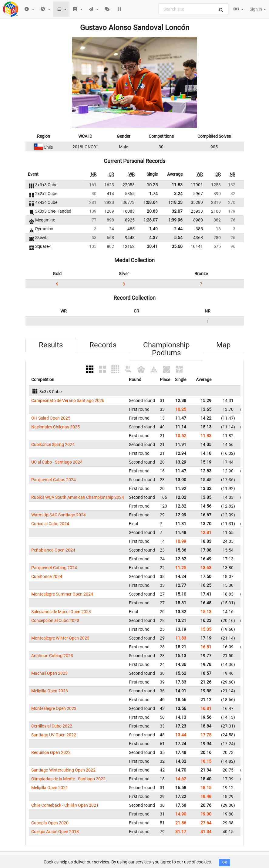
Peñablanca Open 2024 (53, 550)
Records (103, 345)
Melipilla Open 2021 (50, 788)
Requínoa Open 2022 (51, 752)
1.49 (153, 229)
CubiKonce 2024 (47, 576)
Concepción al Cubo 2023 (55, 620)
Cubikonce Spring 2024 (53, 444)
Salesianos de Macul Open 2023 (61, 612)
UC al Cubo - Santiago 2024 (57, 462)
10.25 (152, 185)
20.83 (152, 211)
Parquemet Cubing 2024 (54, 568)
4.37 (153, 238)
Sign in (258, 9)
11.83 (177, 185)
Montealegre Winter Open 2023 (60, 638)
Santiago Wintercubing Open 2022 (63, 770)
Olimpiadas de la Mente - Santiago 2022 (68, 779)
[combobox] (193, 9)
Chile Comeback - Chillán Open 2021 (65, 805)
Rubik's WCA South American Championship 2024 (78, 497)
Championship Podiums (166, 349)
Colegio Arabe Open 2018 (55, 832)
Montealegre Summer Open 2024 (62, 594)
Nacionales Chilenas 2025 (55, 427)
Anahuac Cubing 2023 (52, 656)
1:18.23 (175, 202)
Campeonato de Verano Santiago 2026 (68, 400)
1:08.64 (151, 202)
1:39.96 (175, 220)
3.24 (178, 194)
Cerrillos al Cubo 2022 (52, 726)
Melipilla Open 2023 (50, 691)
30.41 (152, 246)
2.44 (178, 229)
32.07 (177, 211)
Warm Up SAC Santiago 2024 (59, 515)
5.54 (178, 238)
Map (223, 345)
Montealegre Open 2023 (54, 708)
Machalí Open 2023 (49, 673)
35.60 (177, 246)
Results (51, 345)
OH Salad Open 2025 (51, 418)
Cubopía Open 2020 (50, 823)
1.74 (153, 194)
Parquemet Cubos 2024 (54, 480)
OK (225, 862)
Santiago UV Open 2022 (54, 735)
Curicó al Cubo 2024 (50, 524)
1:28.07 (151, 220)
